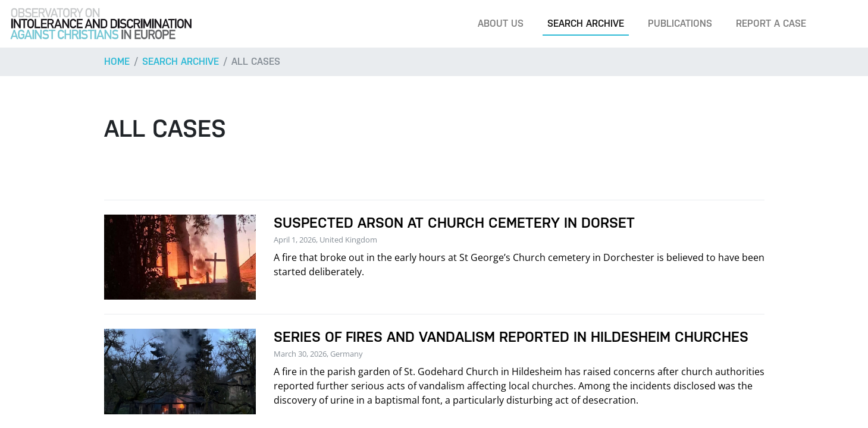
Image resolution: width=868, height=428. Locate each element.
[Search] (841, 24)
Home (117, 62)
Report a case (771, 23)
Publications (680, 23)
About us (501, 23)
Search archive (586, 23)
